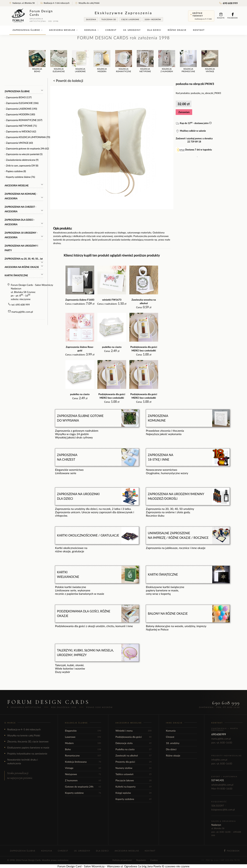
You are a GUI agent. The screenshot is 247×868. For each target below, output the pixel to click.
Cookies (154, 860)
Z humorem (83, 780)
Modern (83, 743)
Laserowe (83, 737)
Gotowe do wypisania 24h (83, 787)
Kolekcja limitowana (83, 762)
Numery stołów (134, 768)
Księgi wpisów (134, 793)
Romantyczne (83, 755)
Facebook (233, 16)
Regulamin (141, 860)
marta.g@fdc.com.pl (22, 312)
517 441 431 (218, 780)
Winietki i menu (134, 731)
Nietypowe (83, 774)
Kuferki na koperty (134, 787)
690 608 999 (229, 3)
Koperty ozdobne (83, 793)
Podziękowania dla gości (134, 737)
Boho (83, 749)
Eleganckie (83, 731)
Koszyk (221, 16)
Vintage (83, 768)
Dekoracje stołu (134, 743)
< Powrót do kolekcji (68, 81)
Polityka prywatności (122, 860)
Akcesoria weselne (64, 30)
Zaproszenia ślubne (28, 30)
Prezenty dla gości (134, 762)
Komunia (92, 30)
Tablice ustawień (134, 774)
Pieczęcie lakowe (134, 780)
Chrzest (111, 30)
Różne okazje (177, 30)
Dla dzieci (154, 30)
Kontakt (199, 30)
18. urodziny (132, 30)
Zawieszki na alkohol (134, 755)
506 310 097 (218, 806)
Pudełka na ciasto (134, 749)
